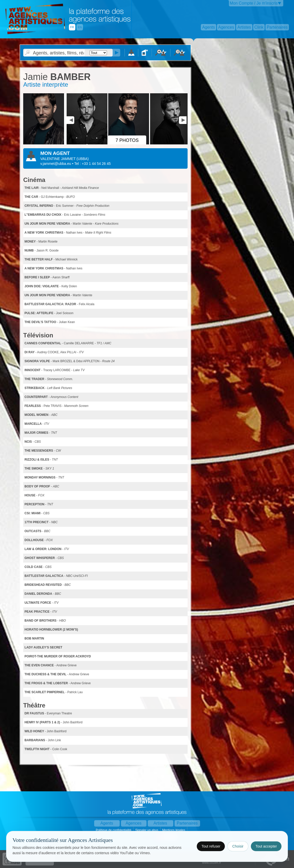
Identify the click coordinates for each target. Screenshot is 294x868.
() (83, 159)
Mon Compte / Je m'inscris (254, 3)
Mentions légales (174, 830)
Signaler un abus (147, 830)
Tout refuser (211, 846)
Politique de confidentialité (114, 830)
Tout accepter (266, 846)
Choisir (238, 846)
